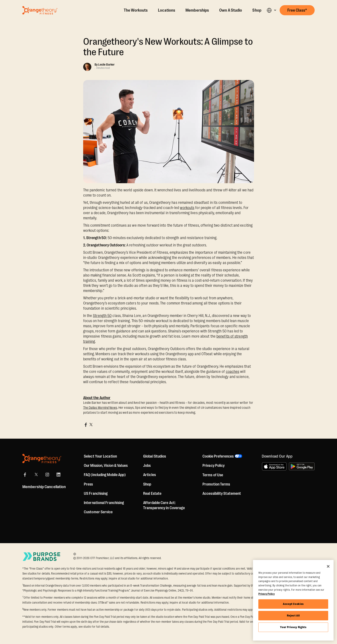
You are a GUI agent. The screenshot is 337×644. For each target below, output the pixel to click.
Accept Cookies (293, 604)
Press (88, 484)
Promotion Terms (216, 484)
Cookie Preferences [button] (218, 456)
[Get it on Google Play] (302, 466)
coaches (233, 372)
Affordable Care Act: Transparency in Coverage (164, 505)
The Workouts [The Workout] (136, 10)
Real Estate (152, 493)
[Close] (328, 566)
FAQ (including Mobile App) (105, 475)
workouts (187, 208)
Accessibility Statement (222, 493)
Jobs (147, 466)
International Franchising (104, 503)
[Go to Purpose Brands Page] (42, 557)
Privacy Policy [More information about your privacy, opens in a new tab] (267, 594)
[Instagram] (47, 475)
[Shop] (147, 484)
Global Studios (155, 456)
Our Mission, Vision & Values (106, 466)
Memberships (197, 10)
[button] (271, 10)
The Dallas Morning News (100, 408)
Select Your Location (100, 456)
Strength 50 (102, 316)
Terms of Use (213, 475)
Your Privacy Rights (293, 627)
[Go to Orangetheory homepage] (40, 10)
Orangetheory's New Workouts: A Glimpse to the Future (168, 47)
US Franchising (96, 493)
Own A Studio (231, 10)
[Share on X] (91, 425)
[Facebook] (25, 475)
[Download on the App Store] (274, 466)
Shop (257, 10)
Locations (167, 10)
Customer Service (98, 512)
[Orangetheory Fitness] (42, 459)
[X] (36, 475)
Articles (149, 475)
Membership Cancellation (44, 487)
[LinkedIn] (58, 475)
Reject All (293, 616)
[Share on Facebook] (86, 425)
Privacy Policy (214, 466)
